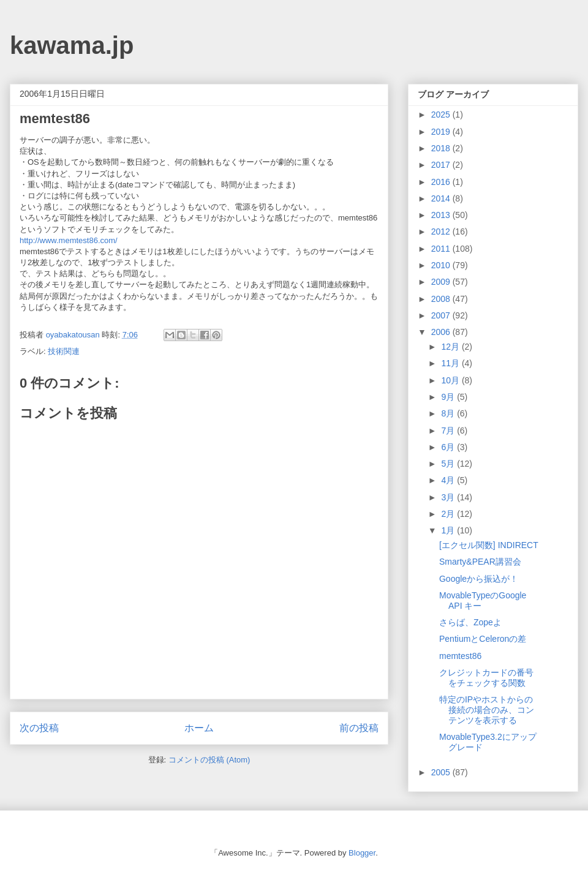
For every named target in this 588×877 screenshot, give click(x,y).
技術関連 (64, 351)
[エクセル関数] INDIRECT (489, 545)
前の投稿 (359, 728)
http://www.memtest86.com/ (69, 240)
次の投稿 (39, 728)
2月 (449, 514)
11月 (451, 363)
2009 (442, 282)
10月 (451, 380)
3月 (449, 497)
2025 (442, 115)
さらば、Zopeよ (470, 622)
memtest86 (460, 656)
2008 (442, 299)
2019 (442, 132)
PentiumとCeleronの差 (483, 639)
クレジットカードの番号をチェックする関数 (486, 678)
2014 (442, 198)
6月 (449, 447)
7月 (449, 431)
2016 (442, 182)
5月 (449, 464)
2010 (442, 265)
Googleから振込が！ (479, 579)
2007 (442, 315)
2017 (442, 165)
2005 (442, 772)
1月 (449, 530)
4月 (449, 480)
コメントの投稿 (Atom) (209, 760)
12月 (451, 347)
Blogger (362, 853)
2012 (442, 231)
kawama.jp (72, 45)
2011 (442, 249)
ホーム (199, 728)
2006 (442, 332)
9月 (449, 397)
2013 (442, 215)
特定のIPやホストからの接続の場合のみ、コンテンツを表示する (487, 710)
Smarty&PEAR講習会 (480, 562)
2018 (442, 148)
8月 (449, 413)
